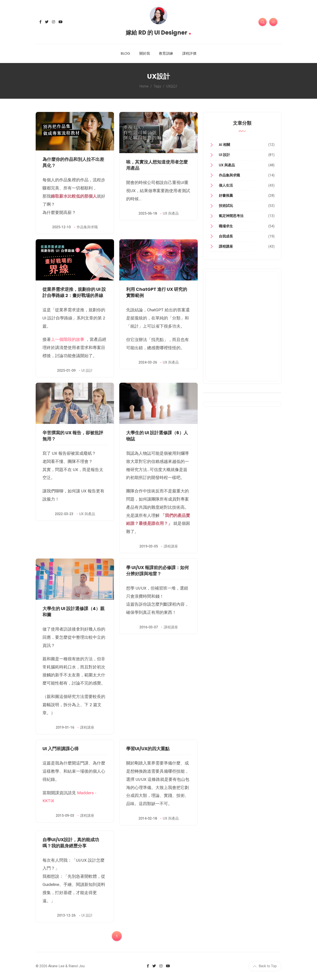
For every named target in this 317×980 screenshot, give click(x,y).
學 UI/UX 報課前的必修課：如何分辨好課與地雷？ (158, 571)
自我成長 (226, 236)
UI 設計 (87, 370)
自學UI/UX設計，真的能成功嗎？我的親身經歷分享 (71, 843)
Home (144, 86)
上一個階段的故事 (68, 339)
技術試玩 (226, 206)
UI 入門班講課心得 (61, 749)
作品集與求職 (87, 227)
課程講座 (171, 546)
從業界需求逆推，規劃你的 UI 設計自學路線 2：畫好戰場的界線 (74, 292)
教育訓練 (166, 53)
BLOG (125, 53)
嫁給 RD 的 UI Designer (158, 31)
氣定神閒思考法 (231, 216)
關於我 (145, 53)
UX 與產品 (171, 213)
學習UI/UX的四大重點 (148, 749)
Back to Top (265, 966)
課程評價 (189, 53)
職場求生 (226, 226)
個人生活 (226, 185)
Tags (157, 86)
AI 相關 (224, 145)
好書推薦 (226, 196)
